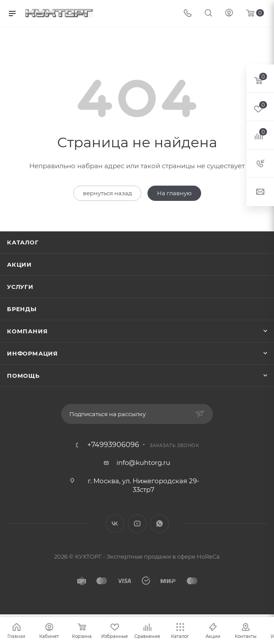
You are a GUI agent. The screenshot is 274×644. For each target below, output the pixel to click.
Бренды (22, 309)
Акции (19, 264)
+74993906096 (113, 445)
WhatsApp (159, 524)
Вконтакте (115, 524)
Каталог (23, 242)
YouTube (137, 524)
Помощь (23, 376)
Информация (33, 353)
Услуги (20, 287)
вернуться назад (107, 193)
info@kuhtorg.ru (143, 463)
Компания (27, 331)
